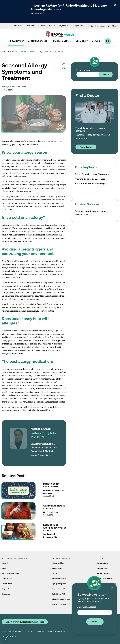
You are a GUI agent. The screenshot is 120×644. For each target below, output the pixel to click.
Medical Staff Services (105, 579)
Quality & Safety (8, 579)
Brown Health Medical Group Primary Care (91, 213)
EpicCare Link (102, 568)
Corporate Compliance (36, 632)
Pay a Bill (52, 26)
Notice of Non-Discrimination (59, 632)
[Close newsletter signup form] (112, 588)
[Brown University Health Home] (4, 52)
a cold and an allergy (50, 225)
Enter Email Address (87, 607)
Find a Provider (57, 568)
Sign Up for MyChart (59, 584)
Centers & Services (38, 41)
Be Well (96, 41)
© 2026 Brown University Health (13, 632)
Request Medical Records (61, 589)
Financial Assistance (59, 579)
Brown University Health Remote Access (25, 622)
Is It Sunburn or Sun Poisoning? (90, 184)
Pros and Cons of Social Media (90, 179)
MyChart (113, 26)
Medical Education (103, 573)
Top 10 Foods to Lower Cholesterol (92, 174)
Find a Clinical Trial (58, 594)
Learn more (38, 13)
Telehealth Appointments (61, 599)
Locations (82, 41)
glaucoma (28, 382)
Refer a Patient (102, 563)
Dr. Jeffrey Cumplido (41, 444)
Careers (42, 26)
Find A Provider (16, 41)
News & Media (7, 584)
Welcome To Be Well (18, 52)
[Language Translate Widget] (98, 26)
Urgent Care (80, 26)
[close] (115, 5)
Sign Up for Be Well (59, 604)
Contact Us (17, 26)
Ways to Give (64, 26)
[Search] (108, 41)
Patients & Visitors (62, 41)
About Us (5, 563)
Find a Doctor (86, 147)
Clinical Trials (30, 26)
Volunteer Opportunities (11, 573)
